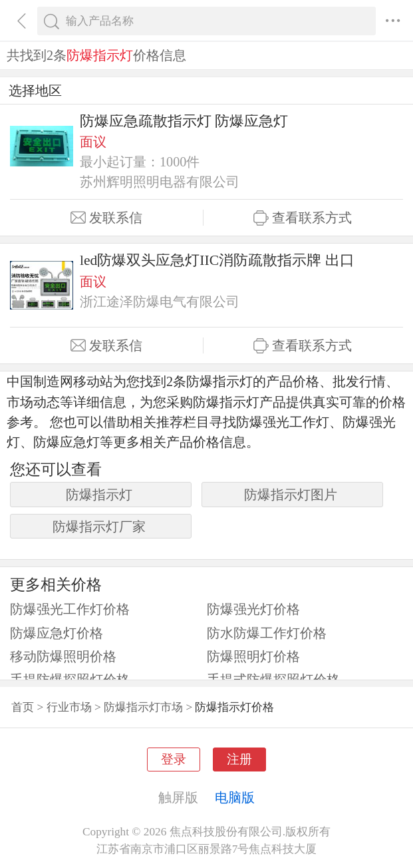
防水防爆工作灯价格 (267, 633)
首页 (23, 707)
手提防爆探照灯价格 (70, 680)
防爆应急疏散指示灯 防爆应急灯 (184, 121)
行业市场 (69, 707)
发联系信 (106, 218)
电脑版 (235, 797)
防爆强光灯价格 (253, 609)
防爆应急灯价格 (57, 633)
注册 (239, 759)
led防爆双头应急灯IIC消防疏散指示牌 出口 (217, 260)
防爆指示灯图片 (291, 495)
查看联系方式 (303, 218)
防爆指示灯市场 (143, 707)
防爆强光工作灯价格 (70, 609)
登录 (174, 759)
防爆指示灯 (99, 495)
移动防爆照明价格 (63, 656)
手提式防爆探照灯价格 (273, 680)
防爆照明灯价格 (253, 656)
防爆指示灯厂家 (99, 527)
